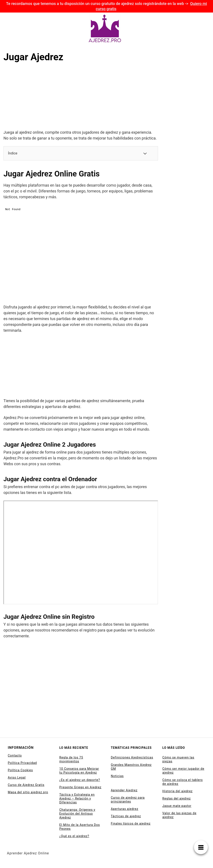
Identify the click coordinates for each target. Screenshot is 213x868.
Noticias (117, 776)
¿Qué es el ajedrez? (74, 836)
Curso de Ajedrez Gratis (26, 785)
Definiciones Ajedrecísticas (132, 757)
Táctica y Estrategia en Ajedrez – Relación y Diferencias (77, 798)
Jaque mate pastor (177, 806)
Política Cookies (20, 770)
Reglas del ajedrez (177, 798)
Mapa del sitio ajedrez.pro (28, 792)
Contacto (15, 755)
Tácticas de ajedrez (126, 816)
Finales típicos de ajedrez (131, 824)
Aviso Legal (17, 778)
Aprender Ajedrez (124, 790)
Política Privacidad (22, 763)
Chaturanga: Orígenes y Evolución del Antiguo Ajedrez (77, 814)
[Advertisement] (36, 97)
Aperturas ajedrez (125, 809)
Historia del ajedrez (177, 791)
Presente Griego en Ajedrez (80, 787)
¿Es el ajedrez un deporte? (80, 780)
